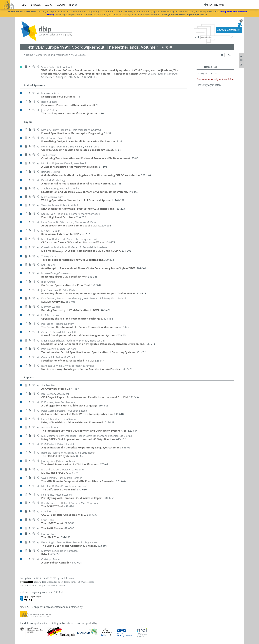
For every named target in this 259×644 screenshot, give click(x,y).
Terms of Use (35, 585)
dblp (24, 5)
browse (36, 5)
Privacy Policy (50, 585)
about (61, 5)
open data (63, 582)
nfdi (72, 5)
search (49, 5)
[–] (202, 67)
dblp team (69, 578)
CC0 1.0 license (85, 582)
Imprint (63, 585)
